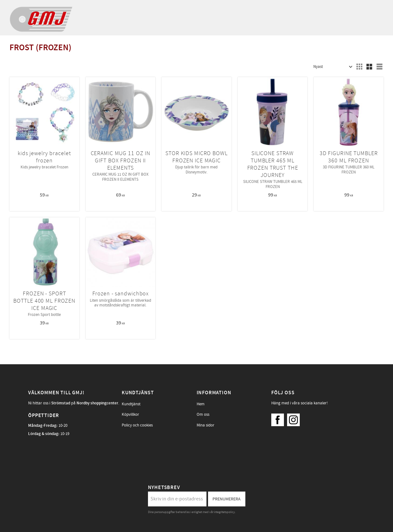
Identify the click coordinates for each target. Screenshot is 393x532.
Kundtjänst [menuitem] (131, 404)
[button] (359, 67)
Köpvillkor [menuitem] (130, 414)
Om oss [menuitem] (203, 414)
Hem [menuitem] (201, 404)
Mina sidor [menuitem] (206, 425)
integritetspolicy (224, 512)
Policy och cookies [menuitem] (137, 425)
